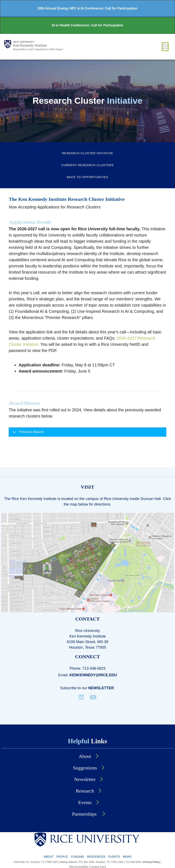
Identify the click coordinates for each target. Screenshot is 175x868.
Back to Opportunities (87, 177)
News (127, 857)
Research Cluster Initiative (87, 153)
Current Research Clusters (87, 165)
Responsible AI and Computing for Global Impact (38, 49)
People (62, 857)
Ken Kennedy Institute (30, 45)
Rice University (24, 42)
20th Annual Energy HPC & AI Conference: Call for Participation (87, 8)
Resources (96, 857)
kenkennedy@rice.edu (93, 675)
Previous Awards (28, 433)
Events (85, 802)
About (85, 756)
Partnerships (85, 814)
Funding (78, 857)
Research (85, 791)
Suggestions (85, 768)
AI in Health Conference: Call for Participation (88, 25)
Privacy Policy (152, 862)
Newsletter (101, 688)
